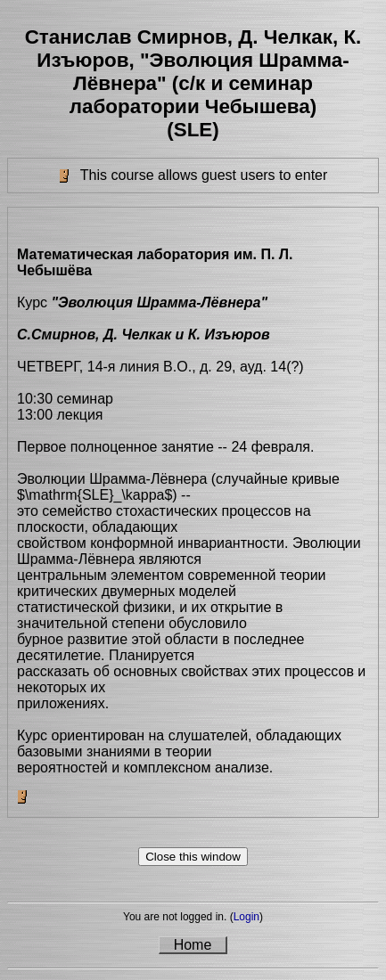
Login (246, 917)
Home (193, 945)
